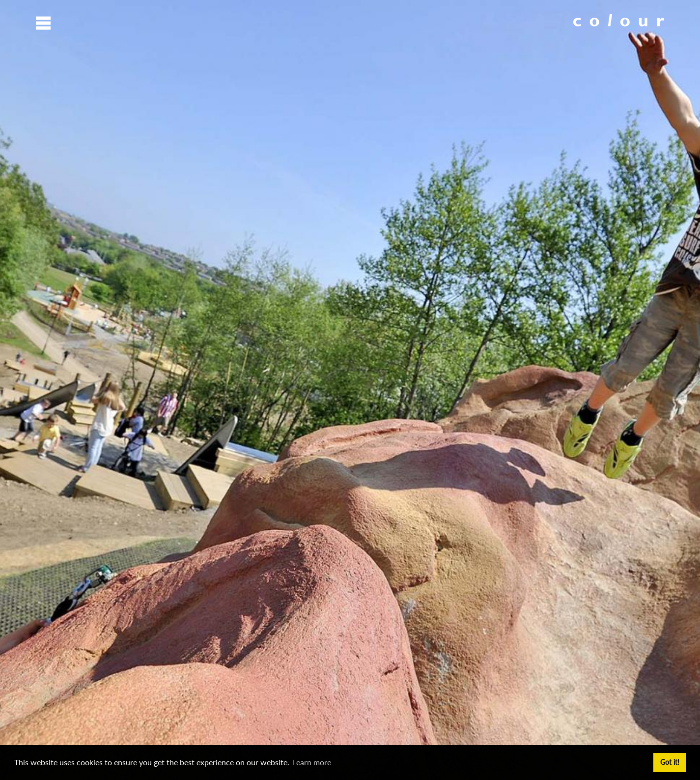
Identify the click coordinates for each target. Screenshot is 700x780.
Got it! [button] (670, 762)
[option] (350, 390)
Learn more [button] (312, 762)
